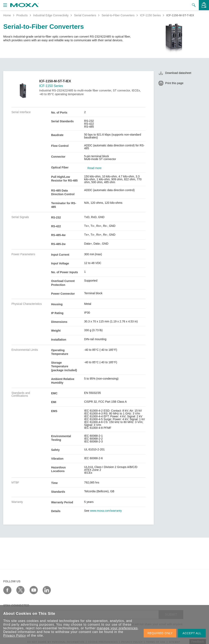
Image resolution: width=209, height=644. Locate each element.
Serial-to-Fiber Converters (118, 15)
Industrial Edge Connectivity (51, 15)
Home (7, 15)
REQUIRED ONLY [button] (160, 633)
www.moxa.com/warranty (106, 511)
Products (22, 15)
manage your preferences (117, 628)
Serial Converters (85, 15)
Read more (94, 168)
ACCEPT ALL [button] (192, 633)
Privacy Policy (15, 636)
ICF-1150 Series (150, 15)
